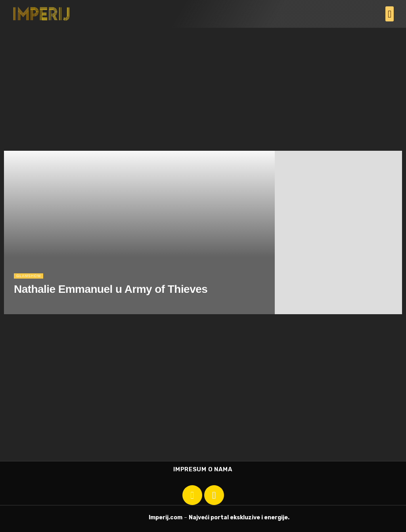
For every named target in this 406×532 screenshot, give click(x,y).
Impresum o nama (203, 469)
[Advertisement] (203, 87)
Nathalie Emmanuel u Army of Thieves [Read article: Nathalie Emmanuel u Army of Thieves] (111, 297)
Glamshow (31, 284)
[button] (390, 14)
